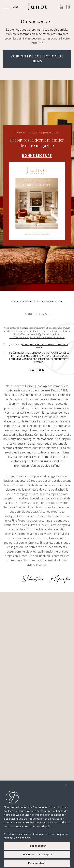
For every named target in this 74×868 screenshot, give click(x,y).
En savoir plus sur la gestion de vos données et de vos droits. (37, 337)
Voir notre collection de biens (37, 59)
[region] (37, 824)
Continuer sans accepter (37, 854)
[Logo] (37, 7)
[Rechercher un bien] (61, 7)
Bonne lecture (37, 156)
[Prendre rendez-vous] (69, 7)
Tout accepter (37, 846)
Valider (37, 370)
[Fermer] (66, 785)
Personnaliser (37, 863)
